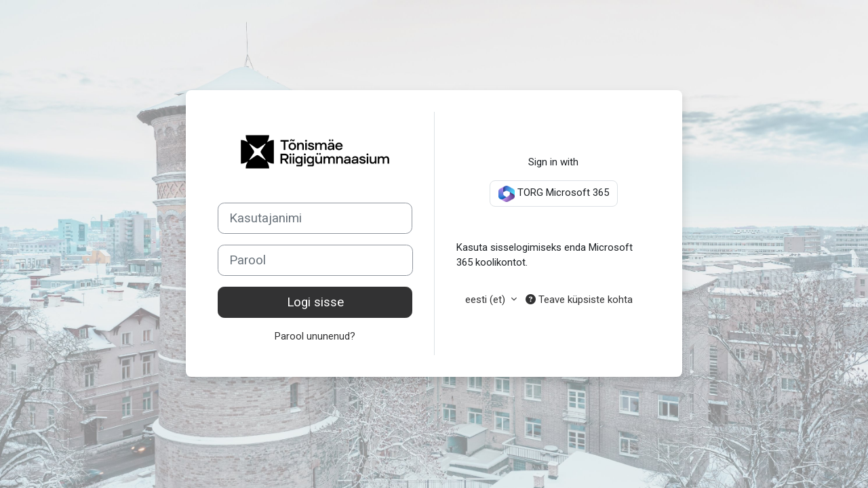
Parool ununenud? (315, 336)
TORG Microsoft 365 (554, 194)
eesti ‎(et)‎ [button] (487, 300)
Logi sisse (315, 302)
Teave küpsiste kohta (579, 300)
